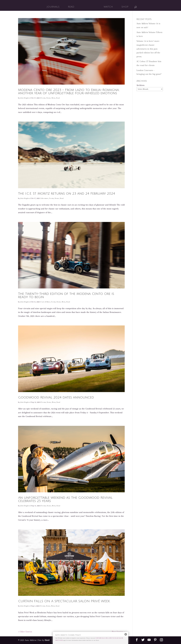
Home (49, 98)
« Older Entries (25, 632)
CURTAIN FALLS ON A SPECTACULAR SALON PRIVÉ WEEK (64, 601)
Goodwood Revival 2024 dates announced (56, 397)
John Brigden (25, 98)
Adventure (45, 198)
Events (43, 98)
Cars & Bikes (46, 302)
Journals (54, 7)
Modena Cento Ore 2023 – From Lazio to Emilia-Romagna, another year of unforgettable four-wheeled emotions (69, 92)
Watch (107, 7)
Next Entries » (118, 632)
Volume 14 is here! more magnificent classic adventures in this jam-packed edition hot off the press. (148, 49)
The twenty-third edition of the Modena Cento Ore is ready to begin (66, 295)
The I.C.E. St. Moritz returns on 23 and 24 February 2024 (67, 194)
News (53, 98)
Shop (124, 7)
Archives (140, 85)
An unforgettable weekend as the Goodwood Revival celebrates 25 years (65, 499)
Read (72, 7)
